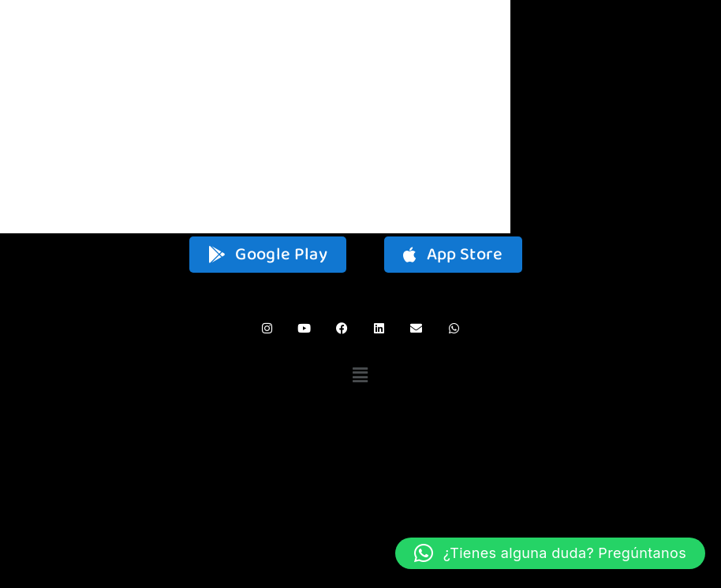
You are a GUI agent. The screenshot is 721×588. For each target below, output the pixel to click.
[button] (361, 376)
